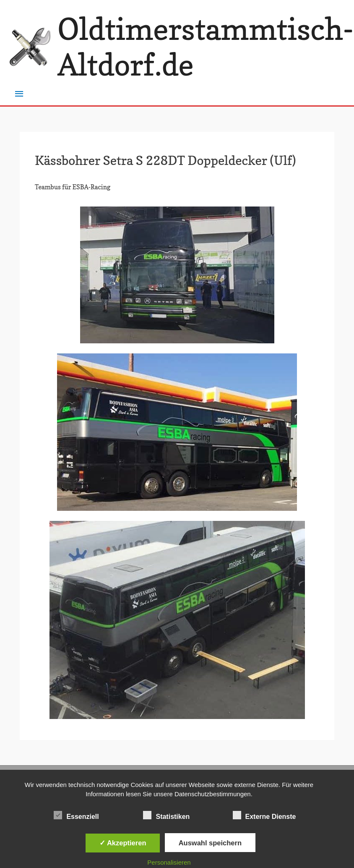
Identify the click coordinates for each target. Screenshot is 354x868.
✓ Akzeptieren (123, 843)
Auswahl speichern (210, 843)
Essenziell (76, 815)
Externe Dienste (264, 815)
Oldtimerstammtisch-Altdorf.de (206, 47)
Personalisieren (169, 862)
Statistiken (166, 815)
